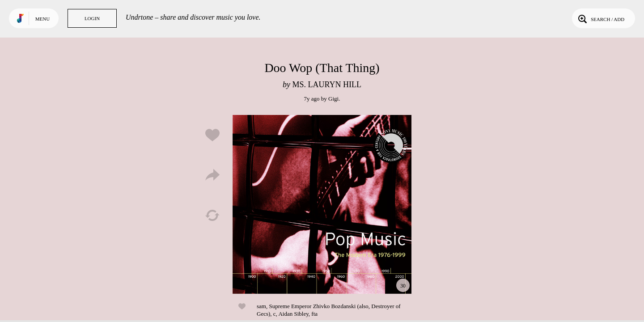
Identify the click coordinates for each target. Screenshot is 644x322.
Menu (42, 19)
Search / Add (600, 18)
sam (261, 306)
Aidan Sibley (293, 314)
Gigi (333, 99)
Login (92, 18)
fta (314, 314)
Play (322, 204)
